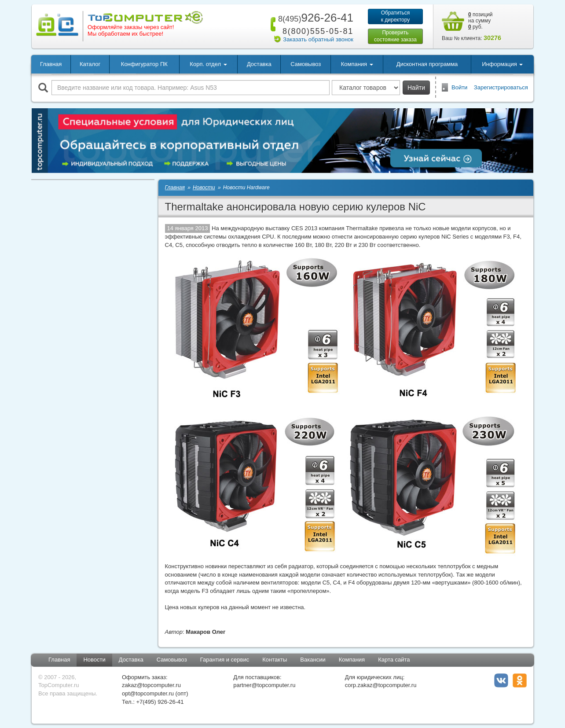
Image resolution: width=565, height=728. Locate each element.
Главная (51, 64)
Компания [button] (357, 64)
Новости (94, 660)
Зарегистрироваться (501, 87)
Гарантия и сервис (225, 660)
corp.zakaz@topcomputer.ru (381, 685)
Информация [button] (502, 64)
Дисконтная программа (427, 64)
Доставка (259, 64)
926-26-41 (314, 18)
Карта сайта (394, 660)
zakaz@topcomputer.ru (151, 685)
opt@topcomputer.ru (148, 693)
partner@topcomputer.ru (264, 685)
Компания (352, 660)
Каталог (90, 64)
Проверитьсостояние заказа (395, 36)
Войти (459, 87)
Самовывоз (306, 64)
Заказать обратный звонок (318, 39)
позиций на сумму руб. (481, 21)
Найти (416, 88)
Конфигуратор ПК (144, 64)
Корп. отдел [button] (208, 64)
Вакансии (313, 660)
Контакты (275, 660)
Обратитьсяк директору (396, 16)
